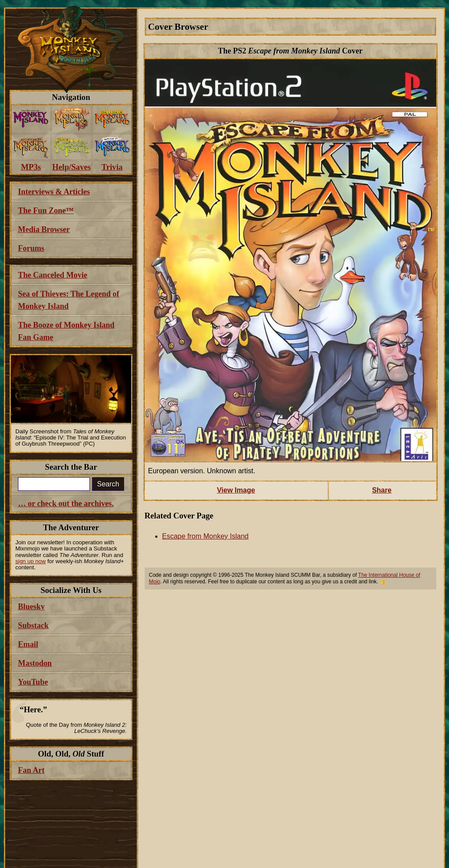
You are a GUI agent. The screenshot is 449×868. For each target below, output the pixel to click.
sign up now (30, 561)
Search (108, 484)
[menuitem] (31, 119)
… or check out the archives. (66, 504)
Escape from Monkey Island (205, 536)
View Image (236, 490)
